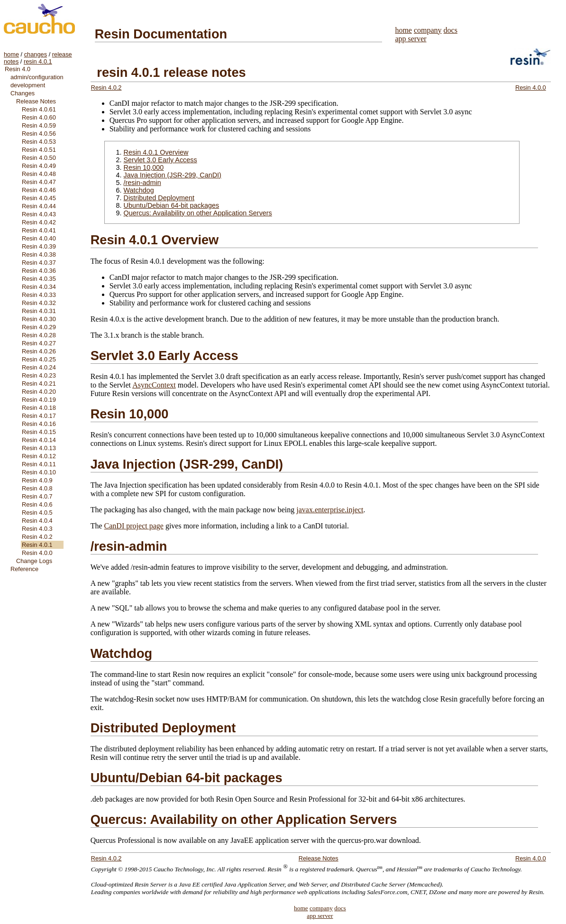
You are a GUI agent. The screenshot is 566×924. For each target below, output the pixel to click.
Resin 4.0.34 (39, 287)
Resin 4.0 (18, 69)
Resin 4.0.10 (39, 472)
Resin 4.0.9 (37, 480)
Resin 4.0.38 (39, 254)
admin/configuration (37, 77)
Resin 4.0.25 (39, 359)
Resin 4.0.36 (39, 271)
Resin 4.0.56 (39, 134)
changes (36, 54)
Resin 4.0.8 (37, 488)
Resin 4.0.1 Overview (156, 152)
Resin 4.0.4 (37, 521)
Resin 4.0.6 (37, 504)
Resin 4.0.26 (39, 351)
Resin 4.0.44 (39, 206)
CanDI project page (134, 526)
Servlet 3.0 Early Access (160, 160)
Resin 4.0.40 (39, 238)
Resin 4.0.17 (39, 416)
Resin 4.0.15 (39, 432)
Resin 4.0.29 (39, 327)
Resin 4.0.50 (39, 158)
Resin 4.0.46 (39, 190)
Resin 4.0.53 (39, 142)
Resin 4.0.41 (39, 230)
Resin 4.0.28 (39, 335)
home (11, 54)
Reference (24, 569)
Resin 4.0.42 (39, 222)
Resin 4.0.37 (39, 263)
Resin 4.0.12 (39, 456)
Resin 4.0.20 (39, 392)
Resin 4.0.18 (39, 408)
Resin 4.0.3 (37, 529)
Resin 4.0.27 (39, 343)
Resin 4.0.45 (39, 198)
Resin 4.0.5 (37, 513)
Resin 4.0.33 (39, 295)
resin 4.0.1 (38, 61)
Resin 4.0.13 (39, 448)
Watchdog (139, 190)
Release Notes (36, 101)
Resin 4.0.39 (39, 246)
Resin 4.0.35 (39, 279)
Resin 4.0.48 (39, 174)
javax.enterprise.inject (330, 510)
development (28, 85)
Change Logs (34, 561)
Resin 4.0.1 (37, 545)
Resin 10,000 (144, 167)
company (428, 30)
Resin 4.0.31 (39, 311)
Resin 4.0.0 (37, 553)
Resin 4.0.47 (39, 182)
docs (451, 30)
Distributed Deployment (159, 198)
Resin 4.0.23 (39, 375)
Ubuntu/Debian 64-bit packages (172, 205)
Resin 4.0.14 (39, 440)
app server (411, 39)
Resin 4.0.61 (39, 109)
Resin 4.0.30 (39, 319)
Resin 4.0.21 (39, 383)
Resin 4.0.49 (39, 166)
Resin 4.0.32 (39, 303)
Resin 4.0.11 (39, 464)
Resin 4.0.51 (39, 150)
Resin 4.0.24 (39, 367)
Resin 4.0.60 (39, 117)
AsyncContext (154, 385)
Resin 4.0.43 (39, 214)
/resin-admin (142, 183)
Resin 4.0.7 (37, 496)
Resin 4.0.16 (39, 424)
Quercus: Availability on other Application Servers (198, 213)
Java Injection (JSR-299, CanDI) (173, 175)
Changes (23, 93)
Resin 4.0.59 (39, 125)
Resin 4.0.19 (39, 400)
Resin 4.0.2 (37, 537)
